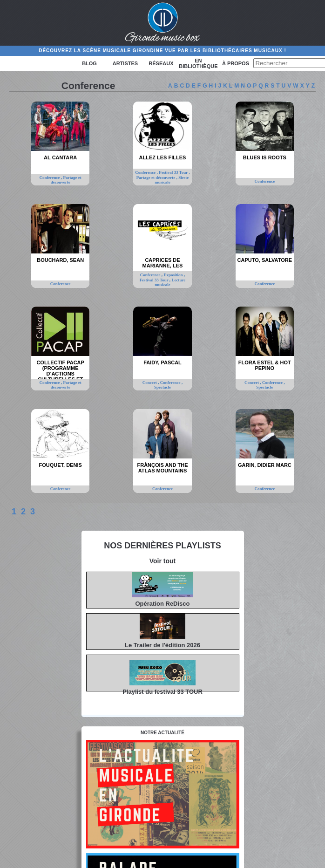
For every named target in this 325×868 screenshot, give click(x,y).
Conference (50, 178)
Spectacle (162, 387)
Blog (89, 63)
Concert (150, 383)
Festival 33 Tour (174, 172)
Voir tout (163, 561)
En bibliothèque (198, 63)
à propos (236, 63)
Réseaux (161, 63)
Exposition (174, 275)
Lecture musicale (170, 282)
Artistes (125, 63)
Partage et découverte (66, 180)
